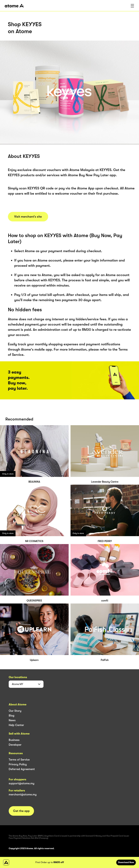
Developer (15, 745)
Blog (12, 716)
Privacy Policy (18, 764)
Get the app (21, 811)
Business (14, 740)
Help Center (16, 725)
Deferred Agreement (22, 769)
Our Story (15, 711)
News (12, 720)
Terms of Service (19, 760)
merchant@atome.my (23, 794)
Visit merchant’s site (28, 217)
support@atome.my (22, 783)
